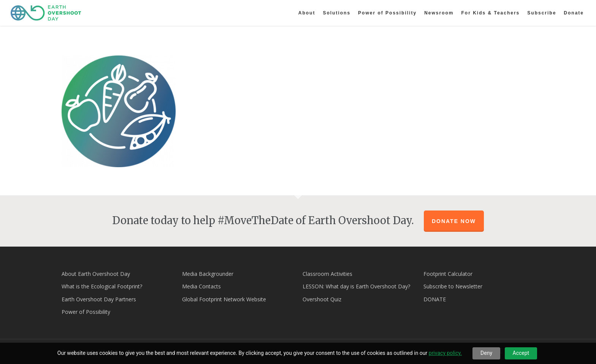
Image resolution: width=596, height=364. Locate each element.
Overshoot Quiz (322, 299)
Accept (521, 353)
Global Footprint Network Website (224, 299)
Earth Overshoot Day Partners (99, 299)
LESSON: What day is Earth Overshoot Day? (356, 286)
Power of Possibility (86, 312)
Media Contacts (201, 286)
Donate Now (454, 221)
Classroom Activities (327, 274)
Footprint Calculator (448, 274)
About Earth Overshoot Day (96, 274)
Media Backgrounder (208, 274)
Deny (486, 353)
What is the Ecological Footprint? (102, 286)
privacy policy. (445, 353)
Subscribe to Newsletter (453, 286)
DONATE (435, 299)
